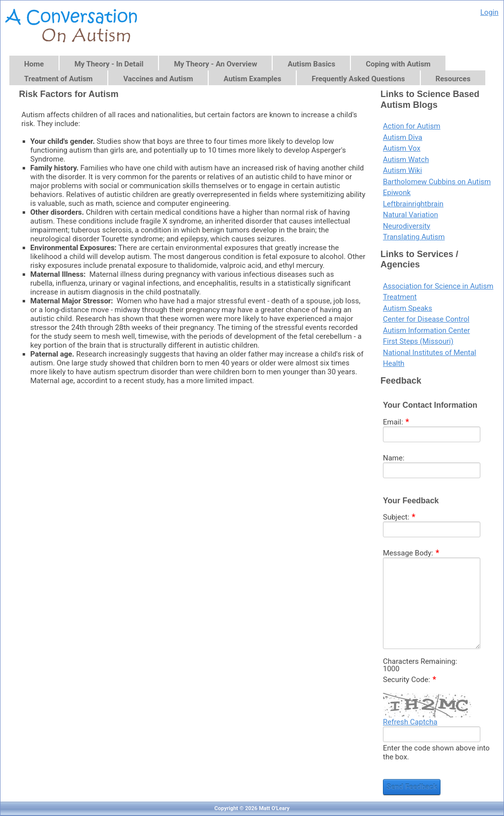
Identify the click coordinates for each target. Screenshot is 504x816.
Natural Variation (410, 215)
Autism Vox (402, 148)
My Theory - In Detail (109, 64)
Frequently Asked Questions (358, 79)
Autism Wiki (402, 170)
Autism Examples (252, 79)
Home (34, 64)
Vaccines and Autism (158, 79)
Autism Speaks (408, 308)
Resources (453, 79)
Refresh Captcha (410, 722)
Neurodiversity (407, 226)
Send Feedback (412, 787)
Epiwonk (397, 193)
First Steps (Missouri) (418, 341)
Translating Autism (414, 237)
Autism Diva (403, 137)
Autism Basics (311, 64)
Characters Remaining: (420, 662)
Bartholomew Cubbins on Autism (437, 182)
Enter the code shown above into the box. (436, 752)
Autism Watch (406, 160)
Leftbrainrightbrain (413, 204)
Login (489, 12)
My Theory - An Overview (215, 64)
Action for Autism (412, 126)
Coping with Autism (398, 64)
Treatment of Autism (58, 79)
